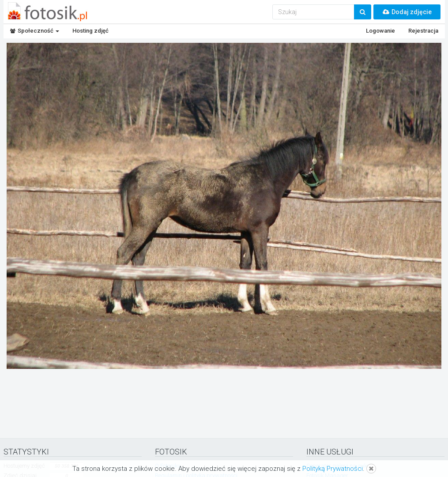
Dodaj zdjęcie (407, 12)
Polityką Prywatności (333, 469)
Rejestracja (423, 31)
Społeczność (35, 31)
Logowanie (380, 31)
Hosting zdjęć (90, 31)
